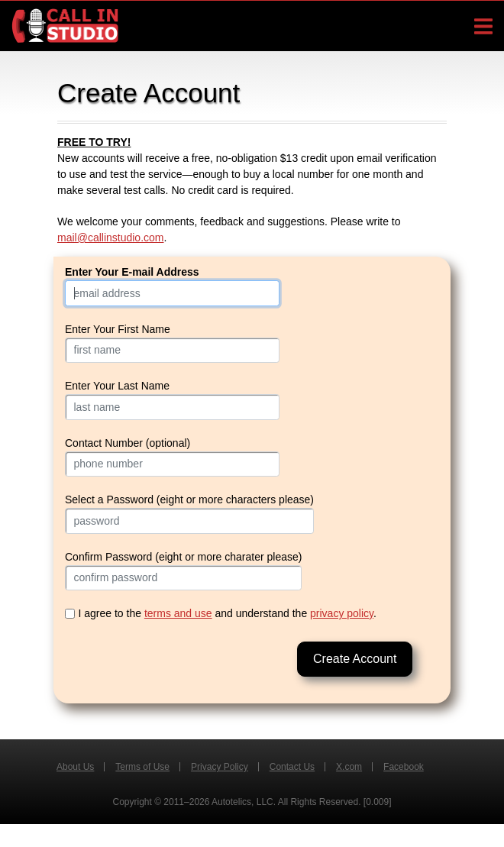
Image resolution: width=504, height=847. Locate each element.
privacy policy (342, 613)
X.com (349, 767)
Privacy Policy (220, 767)
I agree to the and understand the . (228, 613)
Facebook (404, 767)
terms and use (178, 613)
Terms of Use (142, 767)
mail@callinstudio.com (110, 238)
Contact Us (292, 767)
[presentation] (181, 662)
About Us (75, 767)
